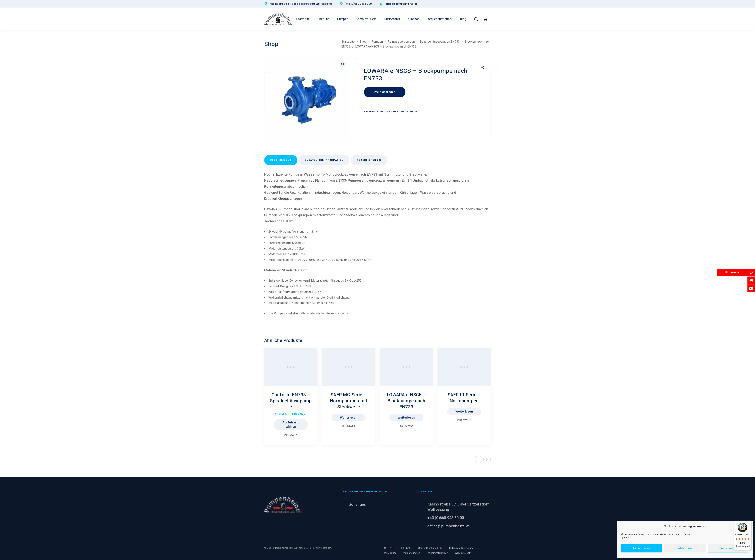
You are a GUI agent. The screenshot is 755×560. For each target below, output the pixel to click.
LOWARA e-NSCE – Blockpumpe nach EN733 (406, 401)
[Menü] (749, 523)
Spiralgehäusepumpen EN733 (440, 42)
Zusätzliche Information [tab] (324, 160)
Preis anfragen (385, 92)
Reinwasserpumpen (401, 42)
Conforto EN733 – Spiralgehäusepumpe (291, 401)
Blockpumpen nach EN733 (399, 112)
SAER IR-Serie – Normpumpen (464, 398)
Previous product (479, 459)
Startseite (348, 42)
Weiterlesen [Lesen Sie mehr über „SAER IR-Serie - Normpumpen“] (464, 412)
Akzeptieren (642, 548)
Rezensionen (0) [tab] (369, 160)
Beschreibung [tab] (281, 160)
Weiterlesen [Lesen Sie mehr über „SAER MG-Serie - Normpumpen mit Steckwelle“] (349, 418)
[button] (343, 64)
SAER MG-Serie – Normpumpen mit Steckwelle (349, 401)
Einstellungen (728, 548)
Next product (487, 459)
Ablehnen (685, 548)
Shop (363, 42)
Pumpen (377, 42)
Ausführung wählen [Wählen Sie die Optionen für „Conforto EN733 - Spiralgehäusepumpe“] (291, 425)
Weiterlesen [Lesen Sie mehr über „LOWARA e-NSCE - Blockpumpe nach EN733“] (406, 418)
